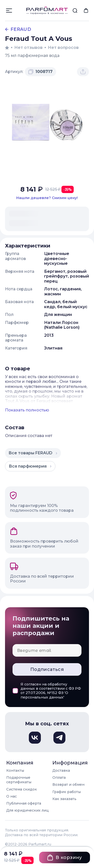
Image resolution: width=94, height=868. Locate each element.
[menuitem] (75, 11)
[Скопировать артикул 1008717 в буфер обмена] (40, 72)
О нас (12, 796)
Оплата (59, 777)
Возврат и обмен (68, 785)
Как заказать (64, 799)
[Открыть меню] (9, 11)
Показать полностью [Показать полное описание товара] (27, 410)
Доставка (61, 770)
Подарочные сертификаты (19, 780)
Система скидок (22, 789)
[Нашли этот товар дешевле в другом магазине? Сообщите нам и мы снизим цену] (47, 198)
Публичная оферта (24, 803)
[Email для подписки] (47, 650)
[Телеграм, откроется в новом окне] (59, 738)
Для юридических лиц (28, 810)
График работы (67, 792)
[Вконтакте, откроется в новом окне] (35, 738)
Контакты (15, 770)
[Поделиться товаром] (83, 72)
